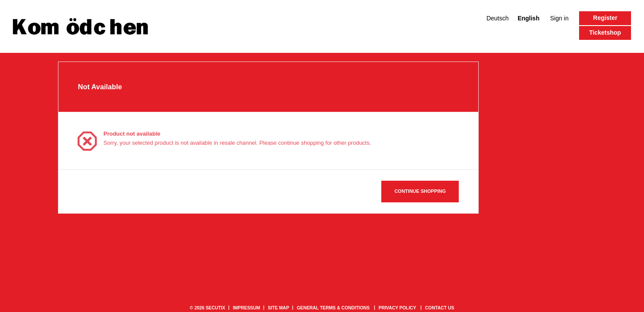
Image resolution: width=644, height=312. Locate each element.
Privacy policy (398, 308)
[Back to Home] (80, 26)
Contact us (440, 308)
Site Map (279, 308)
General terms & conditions (333, 308)
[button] (605, 33)
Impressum (246, 308)
